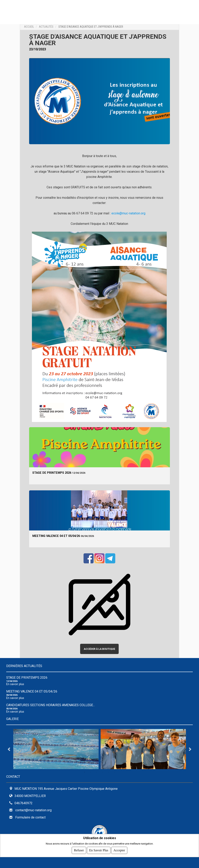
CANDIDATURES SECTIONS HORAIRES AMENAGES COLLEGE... (51, 705)
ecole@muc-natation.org (128, 213)
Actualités (46, 27)
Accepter (119, 850)
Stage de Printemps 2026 (52, 473)
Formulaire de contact (30, 817)
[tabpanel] (56, 749)
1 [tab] (85, 772)
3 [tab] (97, 772)
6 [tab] (115, 772)
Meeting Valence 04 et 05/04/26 (56, 536)
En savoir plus (15, 684)
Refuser (79, 850)
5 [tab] (109, 772)
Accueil (29, 27)
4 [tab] (103, 772)
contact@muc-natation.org (33, 810)
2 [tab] (91, 772)
